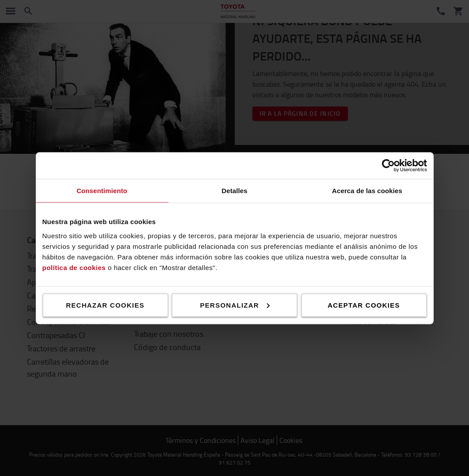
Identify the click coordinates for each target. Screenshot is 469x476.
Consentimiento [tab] (102, 190)
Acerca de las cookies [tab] (367, 190)
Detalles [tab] (234, 190)
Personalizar (235, 305)
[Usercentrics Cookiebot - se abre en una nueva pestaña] (388, 165)
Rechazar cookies (105, 305)
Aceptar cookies (364, 305)
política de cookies (74, 267)
